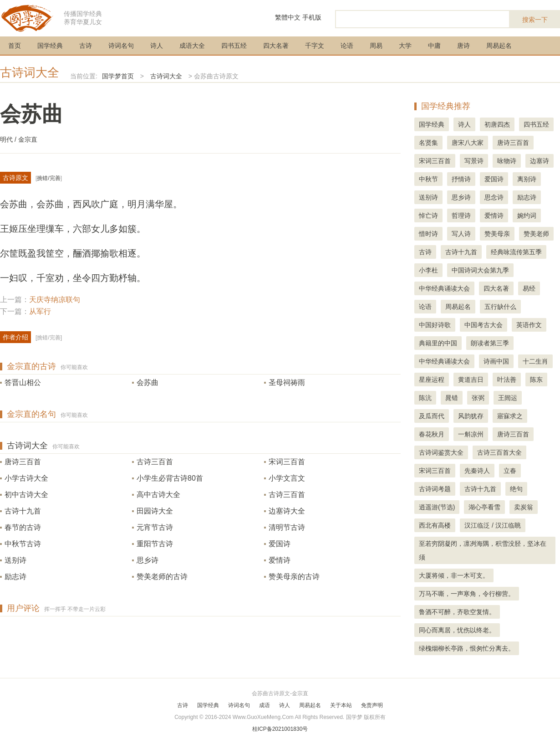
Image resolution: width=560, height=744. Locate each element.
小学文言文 (287, 478)
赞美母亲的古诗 (294, 577)
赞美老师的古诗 (162, 577)
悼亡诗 (428, 216)
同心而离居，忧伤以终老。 (457, 630)
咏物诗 (507, 161)
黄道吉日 (471, 380)
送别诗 (15, 560)
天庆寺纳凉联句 (55, 300)
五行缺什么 (500, 307)
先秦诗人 (477, 471)
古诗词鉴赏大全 (441, 452)
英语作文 (529, 325)
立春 (510, 471)
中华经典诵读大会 (444, 288)
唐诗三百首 (23, 462)
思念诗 (494, 197)
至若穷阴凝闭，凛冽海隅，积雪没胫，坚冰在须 (483, 550)
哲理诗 (461, 216)
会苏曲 (148, 382)
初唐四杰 (497, 124)
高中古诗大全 (158, 495)
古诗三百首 (155, 462)
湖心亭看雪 (484, 507)
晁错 (452, 398)
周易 (376, 46)
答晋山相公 (23, 382)
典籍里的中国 (438, 343)
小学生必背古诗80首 (170, 478)
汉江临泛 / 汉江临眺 (493, 525)
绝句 (516, 489)
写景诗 (474, 161)
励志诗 (15, 577)
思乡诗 (148, 560)
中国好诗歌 (435, 325)
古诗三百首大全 (499, 452)
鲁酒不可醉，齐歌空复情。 (457, 612)
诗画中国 (496, 361)
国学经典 (50, 46)
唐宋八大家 (468, 143)
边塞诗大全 (287, 511)
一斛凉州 (471, 434)
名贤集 (428, 143)
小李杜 (428, 270)
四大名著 (276, 46)
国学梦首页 (118, 76)
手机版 (312, 17)
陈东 (536, 380)
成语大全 (192, 46)
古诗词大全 (30, 72)
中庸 (434, 46)
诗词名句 (121, 46)
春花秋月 (432, 434)
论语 (347, 46)
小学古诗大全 (26, 478)
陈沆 (425, 398)
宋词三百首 (287, 462)
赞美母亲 (497, 234)
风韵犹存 (471, 416)
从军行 (40, 311)
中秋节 (428, 179)
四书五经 (234, 46)
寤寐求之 (510, 416)
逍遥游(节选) (437, 507)
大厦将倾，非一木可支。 (454, 575)
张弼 (478, 398)
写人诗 (461, 234)
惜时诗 (428, 234)
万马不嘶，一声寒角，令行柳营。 (467, 594)
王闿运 (508, 398)
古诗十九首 (23, 511)
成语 (265, 705)
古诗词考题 (435, 489)
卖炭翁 (524, 507)
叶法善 (507, 380)
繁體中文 (288, 17)
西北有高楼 (435, 525)
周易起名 (499, 46)
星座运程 (432, 380)
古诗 (86, 46)
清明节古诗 (287, 527)
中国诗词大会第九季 (480, 270)
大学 (405, 46)
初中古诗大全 (26, 495)
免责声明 (372, 705)
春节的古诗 (23, 527)
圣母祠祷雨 (287, 382)
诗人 (157, 46)
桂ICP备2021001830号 (280, 729)
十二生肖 (535, 361)
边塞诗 (540, 161)
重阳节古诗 (155, 544)
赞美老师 (536, 234)
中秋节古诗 (23, 544)
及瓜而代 (432, 416)
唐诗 (463, 46)
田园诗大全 (155, 511)
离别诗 (527, 179)
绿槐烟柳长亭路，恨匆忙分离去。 (467, 648)
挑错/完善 (48, 178)
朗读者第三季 (490, 343)
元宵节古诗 (155, 527)
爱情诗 (280, 560)
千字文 (315, 46)
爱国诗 (280, 544)
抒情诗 (461, 179)
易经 (529, 288)
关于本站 (341, 705)
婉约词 (527, 216)
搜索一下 (535, 20)
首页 (15, 46)
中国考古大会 (484, 325)
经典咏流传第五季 (516, 252)
